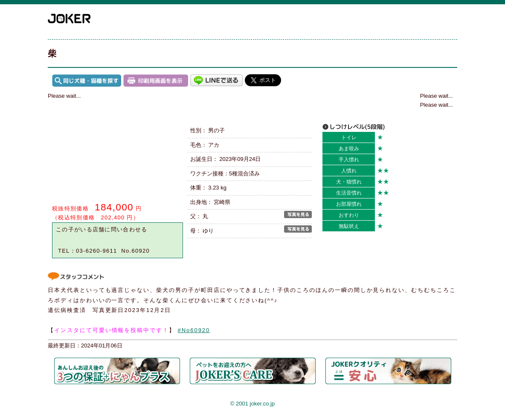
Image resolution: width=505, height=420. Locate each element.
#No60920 (194, 330)
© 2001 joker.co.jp (252, 404)
